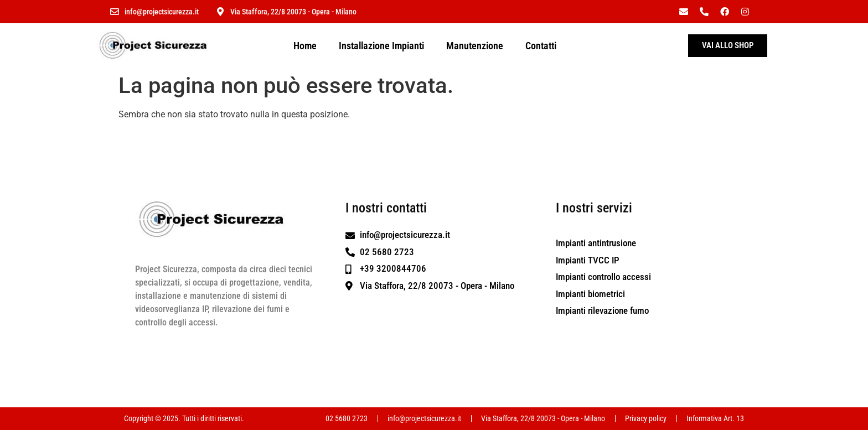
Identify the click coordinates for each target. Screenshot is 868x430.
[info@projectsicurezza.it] (115, 12)
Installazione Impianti (381, 46)
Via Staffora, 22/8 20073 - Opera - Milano (293, 12)
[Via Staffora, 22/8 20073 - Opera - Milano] (220, 12)
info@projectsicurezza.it (162, 12)
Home (305, 46)
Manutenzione (475, 46)
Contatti (541, 46)
